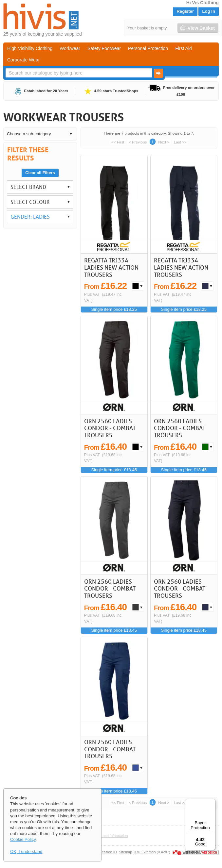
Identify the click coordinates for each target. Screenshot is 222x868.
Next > (164, 142)
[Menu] (212, 803)
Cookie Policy (23, 839)
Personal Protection (148, 48)
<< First (118, 142)
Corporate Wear (23, 60)
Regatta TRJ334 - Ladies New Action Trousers (111, 267)
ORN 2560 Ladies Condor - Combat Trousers (110, 428)
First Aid (184, 48)
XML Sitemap (145, 852)
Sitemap (126, 852)
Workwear (70, 48)
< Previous (138, 142)
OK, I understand (26, 851)
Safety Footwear (104, 48)
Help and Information (111, 836)
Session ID (108, 852)
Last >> (180, 142)
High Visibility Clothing (30, 48)
